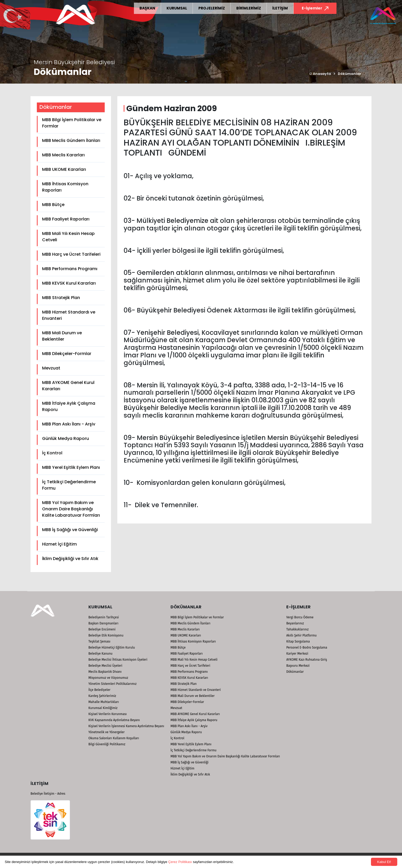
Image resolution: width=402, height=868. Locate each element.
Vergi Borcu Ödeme (300, 617)
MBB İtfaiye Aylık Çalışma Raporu (69, 406)
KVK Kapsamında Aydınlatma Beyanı (114, 720)
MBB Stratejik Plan (61, 298)
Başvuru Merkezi (298, 666)
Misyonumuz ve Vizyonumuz (108, 678)
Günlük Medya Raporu (66, 438)
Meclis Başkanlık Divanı (105, 672)
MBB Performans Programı (70, 269)
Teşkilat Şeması (99, 641)
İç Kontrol (52, 453)
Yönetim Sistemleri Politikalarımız (112, 684)
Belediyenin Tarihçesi (104, 617)
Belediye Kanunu (100, 654)
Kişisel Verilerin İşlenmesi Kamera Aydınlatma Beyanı (126, 726)
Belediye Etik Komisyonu (106, 635)
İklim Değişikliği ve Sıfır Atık (70, 559)
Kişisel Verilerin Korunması (108, 714)
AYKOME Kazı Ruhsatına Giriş (307, 660)
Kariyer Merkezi (297, 654)
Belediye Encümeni (102, 629)
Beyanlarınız (295, 623)
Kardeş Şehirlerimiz (102, 696)
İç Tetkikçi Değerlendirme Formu (69, 485)
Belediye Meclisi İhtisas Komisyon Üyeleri (118, 660)
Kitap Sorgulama (298, 641)
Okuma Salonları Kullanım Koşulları (114, 738)
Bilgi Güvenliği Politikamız (107, 744)
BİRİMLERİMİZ (249, 8)
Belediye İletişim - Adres (48, 794)
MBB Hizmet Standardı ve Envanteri (69, 315)
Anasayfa (320, 74)
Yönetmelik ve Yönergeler (107, 732)
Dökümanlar (350, 74)
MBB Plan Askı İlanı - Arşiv (69, 424)
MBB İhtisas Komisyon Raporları (65, 187)
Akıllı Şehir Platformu (301, 635)
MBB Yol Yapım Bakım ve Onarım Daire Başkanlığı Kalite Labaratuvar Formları (71, 509)
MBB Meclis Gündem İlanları (71, 140)
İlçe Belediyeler (99, 690)
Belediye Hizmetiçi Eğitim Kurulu (112, 648)
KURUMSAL (177, 8)
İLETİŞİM (280, 8)
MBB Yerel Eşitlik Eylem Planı (71, 467)
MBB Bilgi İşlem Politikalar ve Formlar (72, 123)
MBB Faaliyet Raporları (66, 219)
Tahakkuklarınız (297, 629)
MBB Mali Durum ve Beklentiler (62, 336)
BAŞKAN (147, 8)
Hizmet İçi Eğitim (59, 544)
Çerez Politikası (180, 862)
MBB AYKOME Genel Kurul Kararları (68, 386)
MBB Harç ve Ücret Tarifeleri (71, 254)
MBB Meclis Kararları (63, 155)
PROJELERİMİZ (212, 8)
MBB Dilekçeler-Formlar (67, 354)
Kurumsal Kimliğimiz (103, 708)
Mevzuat (51, 368)
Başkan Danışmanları (103, 623)
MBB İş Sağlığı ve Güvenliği (70, 530)
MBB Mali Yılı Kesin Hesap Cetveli (68, 237)
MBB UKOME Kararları (64, 169)
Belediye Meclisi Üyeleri (105, 666)
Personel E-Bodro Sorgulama (307, 648)
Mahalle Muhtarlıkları (104, 702)
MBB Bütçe (53, 205)
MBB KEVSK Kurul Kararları (69, 283)
